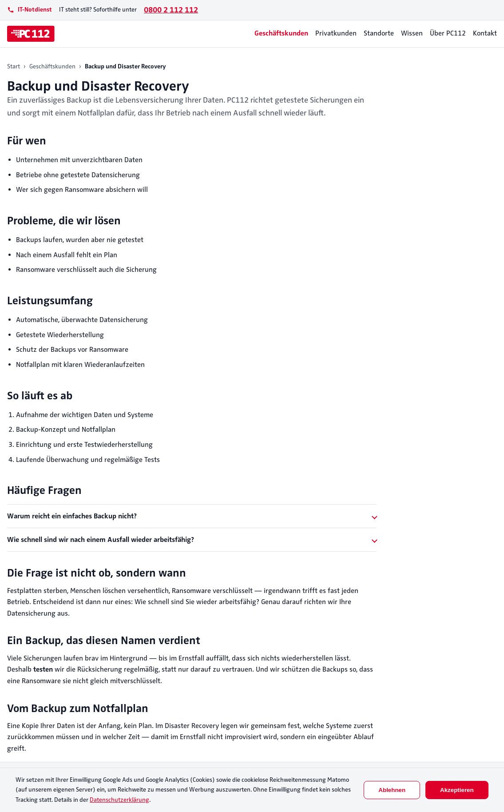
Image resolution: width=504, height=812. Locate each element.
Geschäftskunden (281, 33)
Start (14, 66)
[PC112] (31, 34)
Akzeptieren (457, 790)
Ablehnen (392, 790)
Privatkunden (336, 33)
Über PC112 (448, 33)
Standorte (379, 33)
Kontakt (485, 33)
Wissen (412, 33)
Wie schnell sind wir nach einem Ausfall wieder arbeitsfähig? (101, 540)
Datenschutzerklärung (119, 800)
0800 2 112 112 (171, 10)
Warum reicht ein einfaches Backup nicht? (72, 516)
